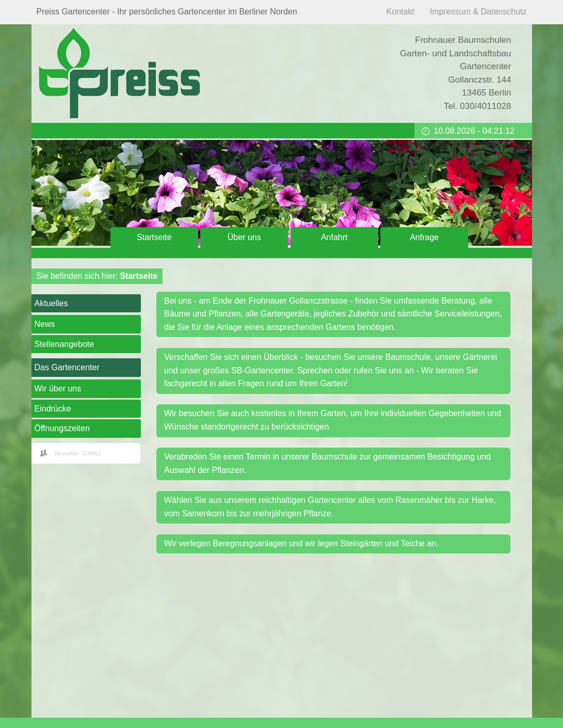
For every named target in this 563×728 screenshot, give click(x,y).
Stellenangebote (65, 344)
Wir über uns (58, 389)
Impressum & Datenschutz (478, 12)
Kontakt (400, 12)
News (45, 324)
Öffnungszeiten (62, 428)
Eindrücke (53, 409)
